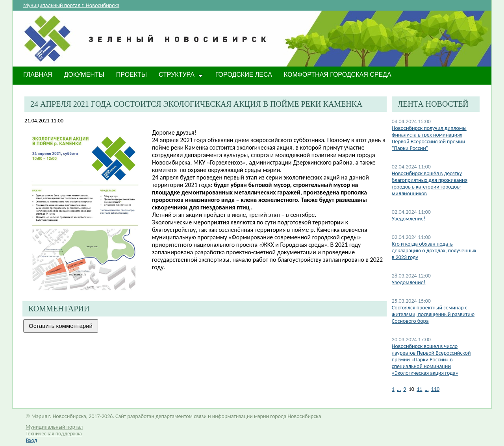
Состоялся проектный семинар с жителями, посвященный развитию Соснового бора (433, 314)
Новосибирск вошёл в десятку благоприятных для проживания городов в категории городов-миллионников (430, 183)
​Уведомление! (409, 282)
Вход (31, 440)
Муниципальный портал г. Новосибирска (71, 5)
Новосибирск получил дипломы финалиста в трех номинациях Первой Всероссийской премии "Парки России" (429, 138)
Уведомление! (409, 219)
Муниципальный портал (54, 427)
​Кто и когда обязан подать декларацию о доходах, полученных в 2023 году (434, 251)
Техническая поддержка (54, 434)
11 (419, 389)
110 (435, 389)
